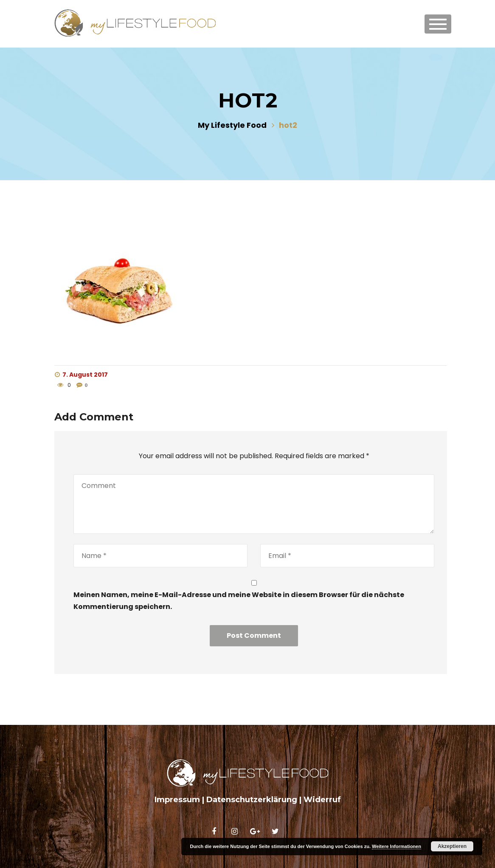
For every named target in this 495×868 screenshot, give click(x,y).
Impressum (177, 800)
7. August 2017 (81, 375)
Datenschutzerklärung (252, 800)
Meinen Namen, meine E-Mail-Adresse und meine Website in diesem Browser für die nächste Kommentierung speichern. (239, 600)
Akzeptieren (452, 846)
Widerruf (322, 800)
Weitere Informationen (397, 846)
